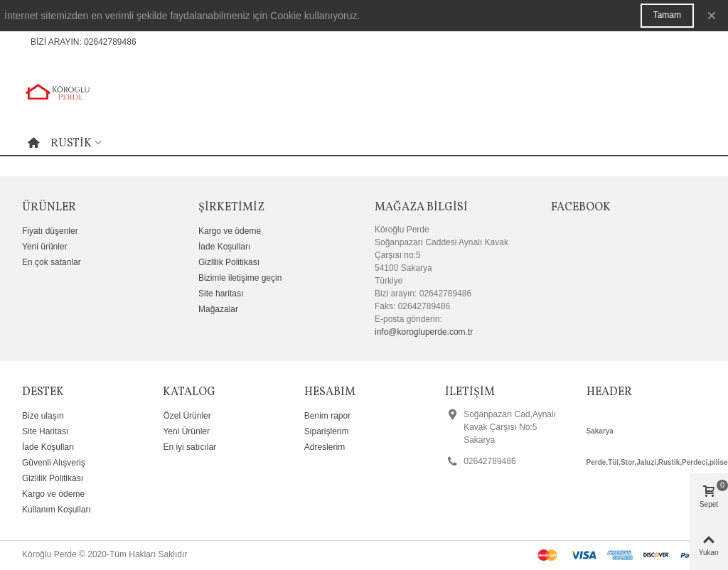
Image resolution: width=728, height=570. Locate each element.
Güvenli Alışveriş (54, 463)
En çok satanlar (52, 262)
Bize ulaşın (43, 416)
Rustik (71, 144)
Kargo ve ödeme (230, 231)
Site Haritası (45, 431)
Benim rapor (327, 416)
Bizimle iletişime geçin (240, 278)
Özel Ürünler (187, 416)
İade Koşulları (224, 247)
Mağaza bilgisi (421, 208)
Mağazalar (218, 309)
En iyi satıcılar (189, 447)
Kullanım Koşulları (57, 510)
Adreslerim (325, 447)
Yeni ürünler (45, 247)
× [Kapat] (712, 15)
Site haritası (221, 294)
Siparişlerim (327, 431)
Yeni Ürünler (186, 431)
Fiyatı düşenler (50, 231)
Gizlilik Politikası (229, 262)
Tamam (667, 15)
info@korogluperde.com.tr (424, 332)
